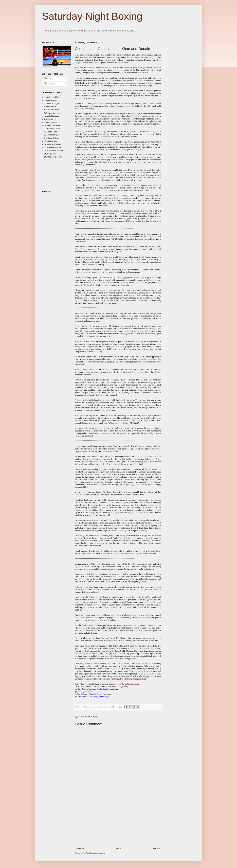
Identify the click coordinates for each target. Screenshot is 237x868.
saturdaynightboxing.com (128, 684)
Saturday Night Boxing (92, 16)
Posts (47, 79)
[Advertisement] (118, 823)
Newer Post (80, 848)
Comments (49, 84)
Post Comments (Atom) (96, 853)
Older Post (156, 848)
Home (118, 848)
